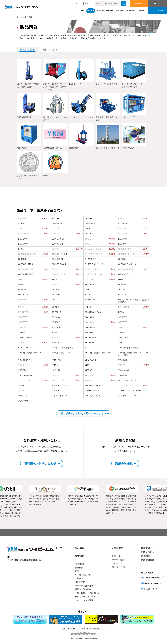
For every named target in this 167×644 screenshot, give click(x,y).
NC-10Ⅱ (55, 307)
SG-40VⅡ (56, 332)
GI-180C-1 (23, 259)
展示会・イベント (120, 567)
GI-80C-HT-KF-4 (126, 269)
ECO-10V (56, 234)
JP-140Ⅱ (56, 290)
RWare (121, 312)
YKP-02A (22, 370)
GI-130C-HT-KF (125, 249)
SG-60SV (89, 332)
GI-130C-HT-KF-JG (94, 254)
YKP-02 (122, 365)
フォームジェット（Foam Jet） (132, 391)
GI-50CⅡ (56, 269)
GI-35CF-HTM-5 (25, 264)
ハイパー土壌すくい (94, 385)
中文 (86, 3)
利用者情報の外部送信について (96, 629)
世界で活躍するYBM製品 (86, 597)
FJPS (21, 249)
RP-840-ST (23, 312)
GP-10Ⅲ (55, 279)
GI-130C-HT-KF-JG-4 (128, 254)
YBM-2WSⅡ (91, 360)
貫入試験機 (23, 401)
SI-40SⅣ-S (57, 343)
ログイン (158, 3)
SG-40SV (22, 332)
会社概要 (110, 11)
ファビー (56, 391)
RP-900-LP (56, 312)
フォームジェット (93, 391)
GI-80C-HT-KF (91, 269)
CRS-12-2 (56, 229)
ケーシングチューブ (127, 380)
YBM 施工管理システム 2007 (31, 353)
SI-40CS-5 (123, 337)
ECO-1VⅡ (123, 234)
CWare (88, 229)
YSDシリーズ (24, 380)
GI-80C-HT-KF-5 (26, 274)
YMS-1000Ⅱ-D (25, 375)
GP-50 (54, 285)
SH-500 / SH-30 (25, 337)
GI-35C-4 (122, 259)
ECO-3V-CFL (57, 244)
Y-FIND (88, 348)
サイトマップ (81, 629)
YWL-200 (89, 380)
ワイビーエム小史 (83, 575)
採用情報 (140, 11)
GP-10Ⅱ (22, 279)
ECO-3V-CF (24, 244)
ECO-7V (89, 244)
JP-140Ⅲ (89, 290)
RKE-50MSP (124, 307)
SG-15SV (122, 317)
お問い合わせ (158, 11)
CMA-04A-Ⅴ (57, 224)
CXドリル (123, 229)
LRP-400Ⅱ (23, 295)
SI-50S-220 (90, 343)
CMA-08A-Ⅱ (124, 224)
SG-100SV (23, 317)
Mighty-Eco (90, 300)
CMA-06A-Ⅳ (91, 224)
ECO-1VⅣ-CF (58, 239)
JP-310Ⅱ (122, 290)
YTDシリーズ (58, 380)
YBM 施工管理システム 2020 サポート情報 (133, 354)
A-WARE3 (56, 219)
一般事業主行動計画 (84, 586)
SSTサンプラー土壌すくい (63, 348)
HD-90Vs (22, 290)
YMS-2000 (56, 375)
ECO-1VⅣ (23, 239)
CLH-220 (22, 224)
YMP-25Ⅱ (56, 370)
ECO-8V (122, 244)
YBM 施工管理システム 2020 (98, 353)
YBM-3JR (123, 360)
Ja (81, 3)
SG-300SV (90, 322)
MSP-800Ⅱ (23, 300)
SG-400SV (123, 327)
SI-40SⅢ (22, 343)
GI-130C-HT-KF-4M (27, 254)
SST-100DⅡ (124, 343)
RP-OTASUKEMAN (94, 312)
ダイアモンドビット (61, 385)
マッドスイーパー (60, 396)
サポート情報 (118, 560)
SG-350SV (56, 327)
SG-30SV (122, 322)
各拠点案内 (80, 582)
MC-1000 (56, 295)
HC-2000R (90, 285)
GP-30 (121, 279)
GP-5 (21, 285)
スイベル (22, 385)
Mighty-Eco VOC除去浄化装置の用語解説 (133, 301)
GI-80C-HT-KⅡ (58, 274)
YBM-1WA (56, 360)
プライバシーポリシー (68, 629)
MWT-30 (55, 300)
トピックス (117, 563)
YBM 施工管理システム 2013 (64, 353)
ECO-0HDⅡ (24, 234)
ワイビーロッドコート (128, 396)
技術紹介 (100, 11)
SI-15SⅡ (56, 337)
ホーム (82, 11)
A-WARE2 (23, 219)
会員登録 (139, 3)
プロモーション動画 (84, 600)
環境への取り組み (83, 589)
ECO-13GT (90, 234)
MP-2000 (122, 295)
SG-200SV (23, 322)
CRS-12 (22, 229)
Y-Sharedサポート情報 (128, 348)
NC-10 (21, 307)
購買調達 (145, 556)
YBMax (55, 365)
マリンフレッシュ (93, 396)
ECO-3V (89, 239)
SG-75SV (122, 332)
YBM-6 (21, 365)
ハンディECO (124, 385)
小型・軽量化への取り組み (87, 593)
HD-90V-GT (123, 285)
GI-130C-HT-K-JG (93, 249)
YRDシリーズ (91, 375)
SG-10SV (56, 317)
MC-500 (88, 295)
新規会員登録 (148, 560)
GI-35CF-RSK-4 (59, 264)
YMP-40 (89, 370)
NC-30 (88, 307)
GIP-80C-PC (124, 274)
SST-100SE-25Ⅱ (26, 348)
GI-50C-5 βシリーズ (127, 264)
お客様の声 (130, 11)
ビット (21, 391)
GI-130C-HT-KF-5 (59, 254)
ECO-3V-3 (123, 239)
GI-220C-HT (90, 259)
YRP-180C (123, 375)
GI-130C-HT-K (58, 249)
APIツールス (91, 219)
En (77, 3)
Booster (122, 219)
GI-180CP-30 (57, 259)
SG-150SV (90, 317)
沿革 (77, 571)
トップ (19, 17)
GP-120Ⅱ (89, 279)
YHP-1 (88, 365)
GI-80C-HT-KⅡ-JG (93, 274)
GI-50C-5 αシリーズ (94, 264)
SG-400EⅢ (90, 327)
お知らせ (119, 11)
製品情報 (91, 11)
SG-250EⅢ (57, 322)
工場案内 (79, 578)
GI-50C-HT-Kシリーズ (28, 269)
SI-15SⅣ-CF (91, 337)
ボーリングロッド (26, 396)
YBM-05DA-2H (25, 360)
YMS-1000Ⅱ (124, 370)
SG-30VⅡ (23, 327)
